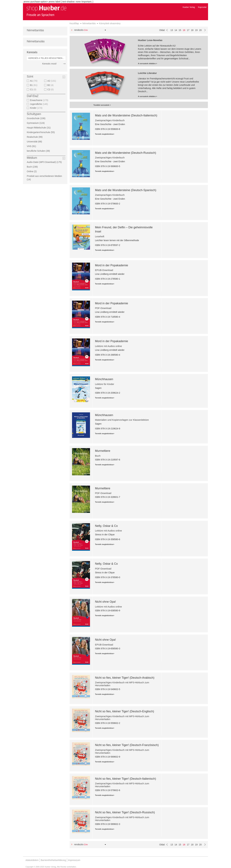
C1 (34, 89)
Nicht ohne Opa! (105, 602)
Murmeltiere (103, 451)
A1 (34, 81)
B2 (51, 85)
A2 (52, 81)
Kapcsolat (202, 7)
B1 (34, 85)
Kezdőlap (74, 23)
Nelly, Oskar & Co (106, 526)
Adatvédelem (32, 860)
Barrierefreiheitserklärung (53, 860)
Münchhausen (104, 379)
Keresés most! (49, 64)
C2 (51, 89)
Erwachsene (40, 100)
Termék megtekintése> (105, 134)
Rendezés (79, 30)
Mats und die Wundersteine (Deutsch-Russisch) (126, 153)
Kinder (37, 108)
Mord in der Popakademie (111, 265)
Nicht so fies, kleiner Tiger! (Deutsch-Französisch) (127, 745)
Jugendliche (39, 104)
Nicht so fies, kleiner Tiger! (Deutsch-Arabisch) (125, 678)
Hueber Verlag (189, 7)
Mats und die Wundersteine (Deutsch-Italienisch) (126, 115)
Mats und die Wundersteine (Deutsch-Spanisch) (126, 190)
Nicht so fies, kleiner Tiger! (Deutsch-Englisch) (124, 711)
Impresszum (74, 860)
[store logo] (46, 11)
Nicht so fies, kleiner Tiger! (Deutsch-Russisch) (125, 812)
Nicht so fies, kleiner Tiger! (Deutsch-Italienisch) (125, 779)
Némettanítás (89, 23)
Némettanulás (36, 41)
